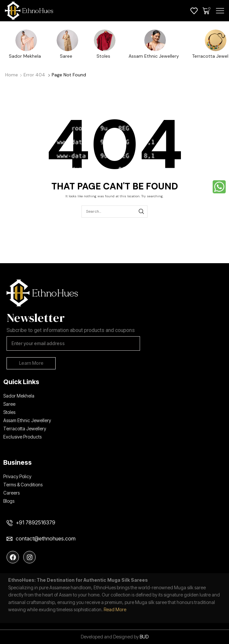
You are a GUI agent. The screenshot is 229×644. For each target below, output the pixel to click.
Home (12, 75)
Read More (115, 609)
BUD (144, 637)
